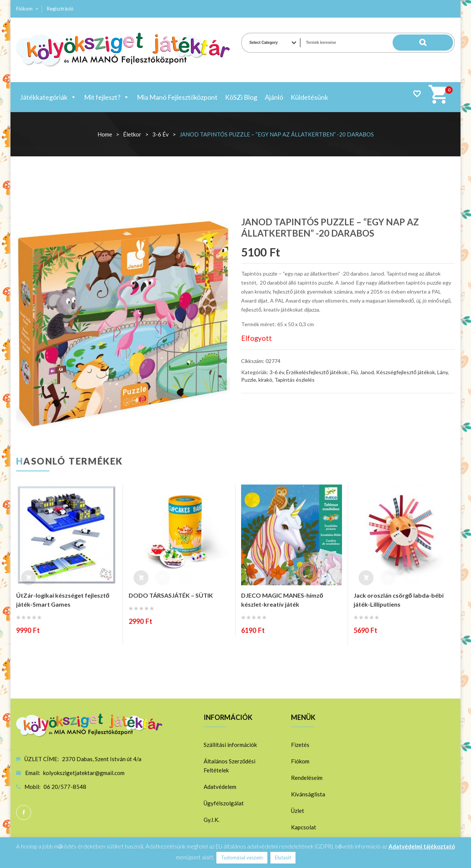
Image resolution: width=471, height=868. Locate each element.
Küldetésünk (309, 97)
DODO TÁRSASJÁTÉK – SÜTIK (171, 595)
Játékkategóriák (48, 97)
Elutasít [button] (283, 858)
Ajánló (274, 97)
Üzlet (298, 811)
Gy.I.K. (211, 820)
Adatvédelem (220, 787)
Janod (367, 372)
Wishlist (417, 94)
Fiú (354, 372)
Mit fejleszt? (107, 97)
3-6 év (160, 134)
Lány (442, 372)
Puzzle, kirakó (257, 380)
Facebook (24, 813)
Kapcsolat (304, 827)
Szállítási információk (230, 745)
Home (105, 134)
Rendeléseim (307, 778)
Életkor (132, 134)
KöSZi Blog (241, 97)
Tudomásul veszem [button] (242, 858)
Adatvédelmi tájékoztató (422, 846)
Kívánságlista (308, 794)
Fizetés (300, 745)
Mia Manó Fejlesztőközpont (177, 97)
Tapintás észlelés (295, 380)
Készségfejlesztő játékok (406, 372)
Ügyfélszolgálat (224, 803)
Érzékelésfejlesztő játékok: (317, 372)
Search (438, 43)
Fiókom (24, 9)
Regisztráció (60, 9)
